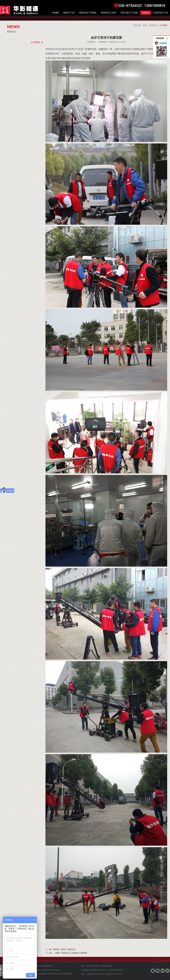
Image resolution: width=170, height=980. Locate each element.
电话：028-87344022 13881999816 (96, 966)
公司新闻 (35, 42)
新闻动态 (12, 32)
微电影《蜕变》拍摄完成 (64, 949)
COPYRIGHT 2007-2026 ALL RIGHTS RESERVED (37, 970)
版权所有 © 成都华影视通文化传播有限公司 (34, 966)
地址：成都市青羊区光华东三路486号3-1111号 (101, 974)
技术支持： (45, 975)
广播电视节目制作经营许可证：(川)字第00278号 (102, 970)
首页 (145, 25)
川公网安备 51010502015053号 (50, 974)
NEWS (13, 27)
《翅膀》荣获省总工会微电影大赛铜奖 (70, 953)
